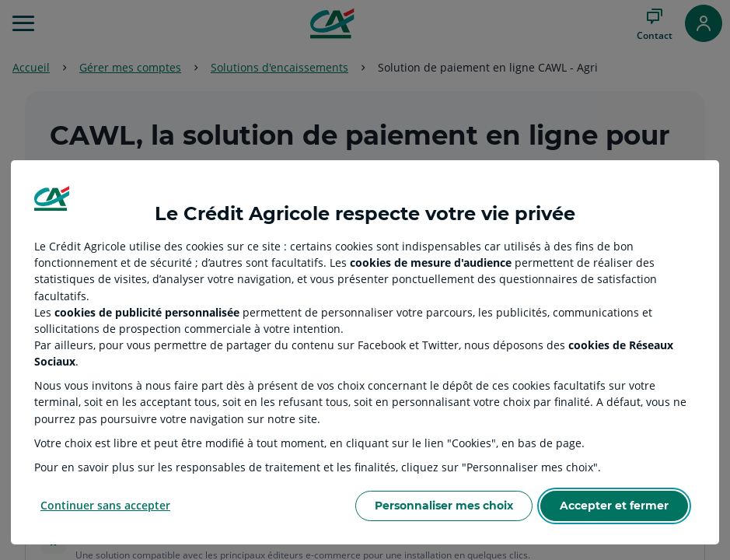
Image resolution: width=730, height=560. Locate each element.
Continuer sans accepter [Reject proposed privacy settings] (105, 505)
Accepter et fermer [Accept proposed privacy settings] (614, 506)
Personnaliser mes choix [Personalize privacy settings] (444, 506)
